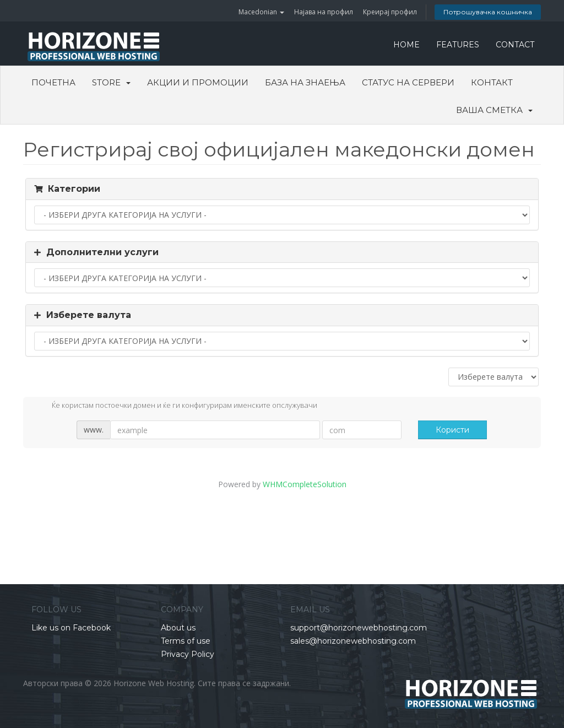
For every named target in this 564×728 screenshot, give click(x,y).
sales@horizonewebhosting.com (353, 641)
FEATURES (458, 45)
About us (178, 628)
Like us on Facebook (71, 628)
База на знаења (305, 82)
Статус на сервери (408, 82)
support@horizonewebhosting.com (359, 628)
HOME (406, 45)
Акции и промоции (198, 82)
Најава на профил (324, 12)
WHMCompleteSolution (305, 484)
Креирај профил (390, 12)
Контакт (492, 82)
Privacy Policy (188, 654)
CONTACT (515, 45)
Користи (452, 430)
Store (111, 82)
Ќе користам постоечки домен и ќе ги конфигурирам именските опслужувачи (176, 406)
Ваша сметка (494, 110)
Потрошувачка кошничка (488, 12)
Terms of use (186, 641)
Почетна (53, 82)
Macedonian (261, 12)
